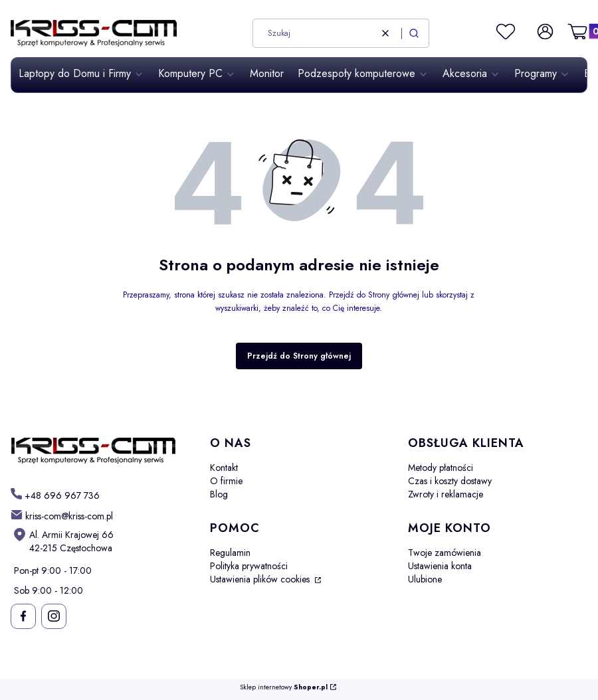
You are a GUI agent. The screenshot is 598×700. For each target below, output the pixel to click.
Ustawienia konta (440, 566)
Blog (219, 494)
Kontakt (224, 468)
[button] (414, 33)
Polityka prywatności (249, 566)
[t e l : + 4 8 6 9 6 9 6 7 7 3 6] (55, 495)
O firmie (226, 481)
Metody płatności (441, 468)
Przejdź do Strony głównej (299, 356)
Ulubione (425, 579)
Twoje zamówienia (445, 553)
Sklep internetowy (284, 688)
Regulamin (230, 553)
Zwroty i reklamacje (446, 494)
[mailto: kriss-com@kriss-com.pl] (62, 515)
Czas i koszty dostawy (450, 481)
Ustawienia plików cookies (261, 579)
